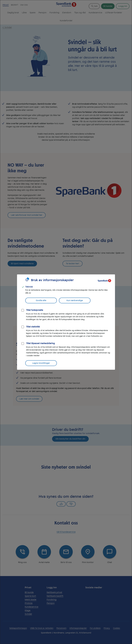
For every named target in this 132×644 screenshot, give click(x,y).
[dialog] (66, 322)
